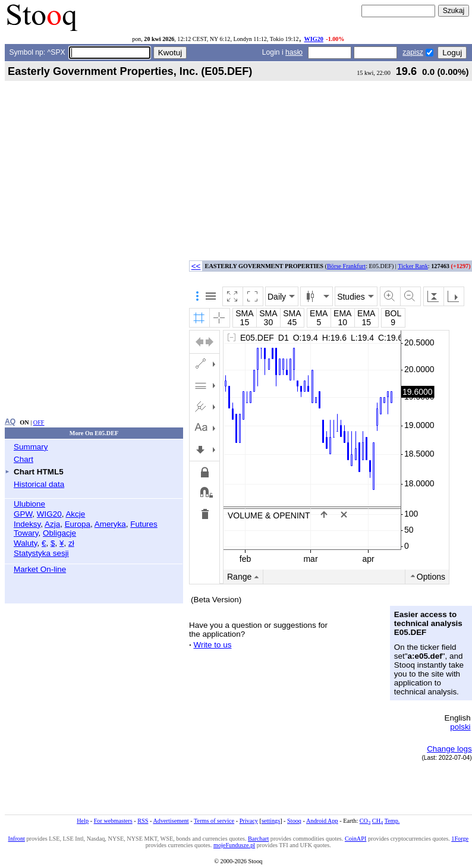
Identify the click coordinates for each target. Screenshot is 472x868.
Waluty (26, 543)
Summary (31, 447)
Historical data (39, 484)
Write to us (212, 645)
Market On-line (40, 569)
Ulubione (29, 504)
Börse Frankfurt (346, 266)
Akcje (75, 514)
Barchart (258, 839)
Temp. (392, 821)
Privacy (249, 821)
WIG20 (313, 39)
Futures (144, 524)
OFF (39, 422)
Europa (78, 524)
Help (83, 821)
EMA (319, 313)
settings (271, 821)
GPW (23, 514)
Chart (23, 459)
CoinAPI (355, 839)
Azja (52, 524)
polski (460, 727)
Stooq (294, 821)
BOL (393, 313)
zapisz (413, 52)
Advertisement (171, 821)
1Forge (460, 839)
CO (365, 821)
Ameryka (110, 524)
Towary (26, 533)
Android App (322, 821)
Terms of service (214, 821)
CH (377, 821)
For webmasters (113, 821)
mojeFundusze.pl (234, 845)
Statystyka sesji (41, 553)
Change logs (449, 749)
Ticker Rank (413, 266)
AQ (10, 422)
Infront (17, 839)
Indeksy (27, 524)
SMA (244, 313)
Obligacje (59, 533)
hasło (294, 52)
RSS (143, 821)
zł (71, 543)
